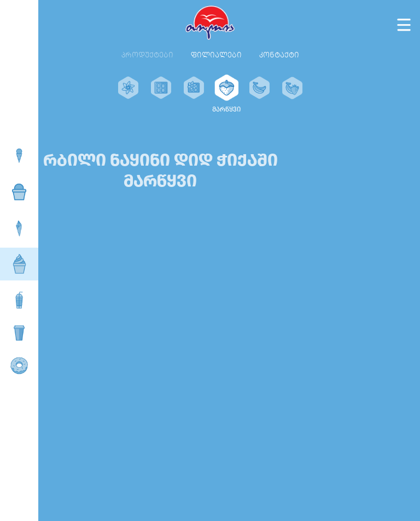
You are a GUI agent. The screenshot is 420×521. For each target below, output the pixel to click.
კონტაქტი (279, 55)
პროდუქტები (147, 55)
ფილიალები (216, 55)
